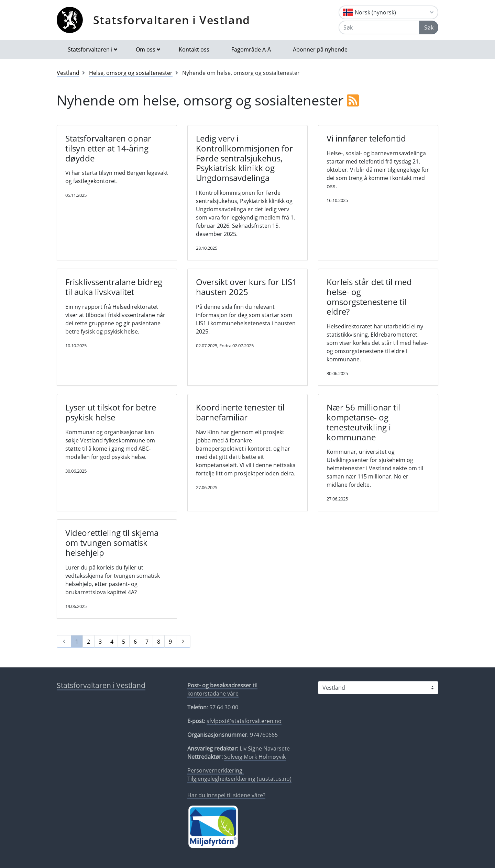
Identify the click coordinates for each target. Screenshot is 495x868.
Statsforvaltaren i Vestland (172, 20)
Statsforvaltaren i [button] (90, 49)
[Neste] (183, 642)
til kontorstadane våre (222, 689)
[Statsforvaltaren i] (378, 688)
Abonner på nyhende (320, 49)
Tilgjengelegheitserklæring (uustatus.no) (239, 779)
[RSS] (353, 100)
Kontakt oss (194, 49)
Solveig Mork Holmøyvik (255, 757)
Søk (429, 27)
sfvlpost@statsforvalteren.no (244, 721)
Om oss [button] (146, 49)
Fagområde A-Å (251, 49)
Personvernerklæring (216, 770)
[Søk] (379, 27)
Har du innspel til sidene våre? (226, 795)
